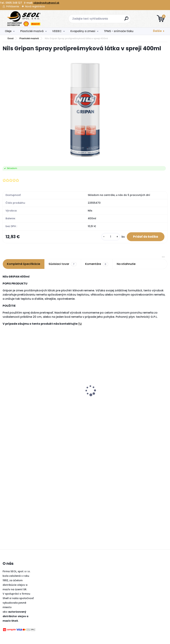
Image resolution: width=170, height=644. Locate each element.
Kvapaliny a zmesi (83, 31)
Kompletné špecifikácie (24, 265)
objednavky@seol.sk (46, 3)
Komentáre (97, 265)
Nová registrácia (35, 6)
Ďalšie (157, 31)
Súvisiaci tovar (63, 265)
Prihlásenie (13, 6)
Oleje (8, 31)
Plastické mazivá (32, 31)
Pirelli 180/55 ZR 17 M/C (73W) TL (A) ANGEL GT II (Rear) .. (63, 392)
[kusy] (109, 237)
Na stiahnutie (126, 265)
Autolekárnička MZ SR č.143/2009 (19, 376)
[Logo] (24, 19)
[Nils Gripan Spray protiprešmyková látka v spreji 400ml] (85, 109)
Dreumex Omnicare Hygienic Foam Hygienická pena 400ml (105, 392)
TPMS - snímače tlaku (119, 31)
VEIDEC (57, 31)
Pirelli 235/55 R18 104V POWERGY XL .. (143, 390)
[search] (127, 20)
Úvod (10, 38)
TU (80, 324)
